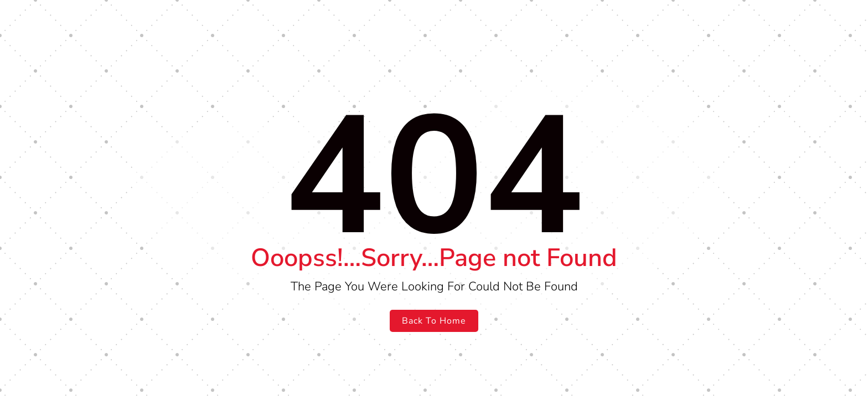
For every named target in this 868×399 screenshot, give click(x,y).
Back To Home (434, 321)
